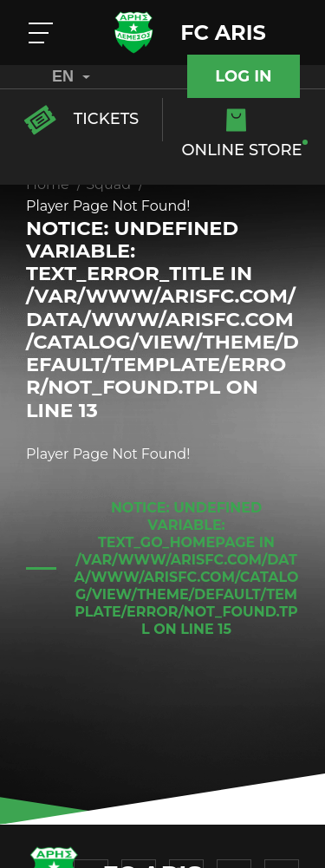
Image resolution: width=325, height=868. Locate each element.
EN (71, 76)
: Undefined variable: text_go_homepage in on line (187, 568)
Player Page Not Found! (108, 206)
